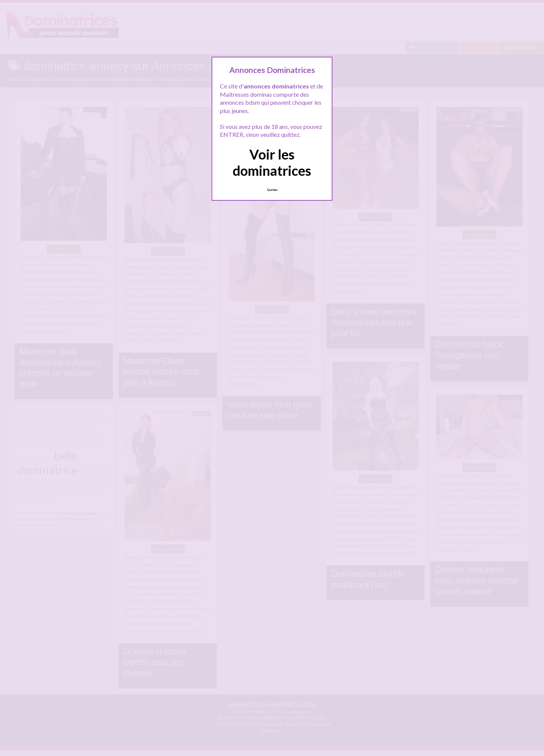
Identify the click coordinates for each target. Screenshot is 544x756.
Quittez (272, 190)
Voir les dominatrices (272, 162)
